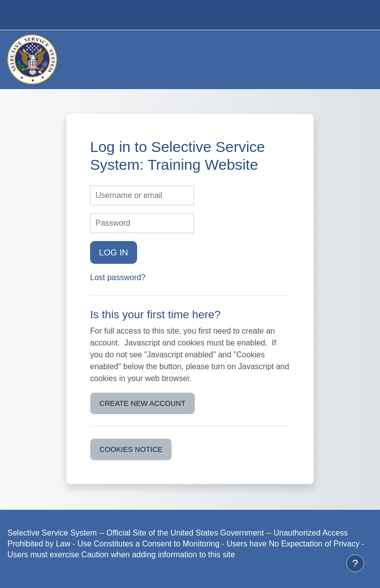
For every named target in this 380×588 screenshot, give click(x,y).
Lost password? (118, 277)
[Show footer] (355, 563)
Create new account (142, 403)
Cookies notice (131, 449)
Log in (114, 252)
